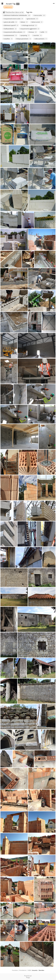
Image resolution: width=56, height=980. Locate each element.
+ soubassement (10, 35)
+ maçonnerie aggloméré (29, 29)
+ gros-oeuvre (32, 19)
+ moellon (8, 39)
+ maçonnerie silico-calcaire (14, 32)
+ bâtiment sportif (11, 25)
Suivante (35, 970)
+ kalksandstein (10, 29)
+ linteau (32, 32)
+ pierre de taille (10, 22)
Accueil (9, 4)
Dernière (41, 970)
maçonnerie (8, 7)
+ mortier (37, 35)
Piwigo (28, 978)
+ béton (24, 22)
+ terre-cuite (39, 15)
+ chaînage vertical (29, 25)
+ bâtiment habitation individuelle (17, 15)
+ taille (43, 32)
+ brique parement (23, 39)
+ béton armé (36, 22)
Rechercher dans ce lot (15, 12)
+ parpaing (25, 35)
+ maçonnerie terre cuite (13, 19)
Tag (14, 4)
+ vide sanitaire (40, 39)
